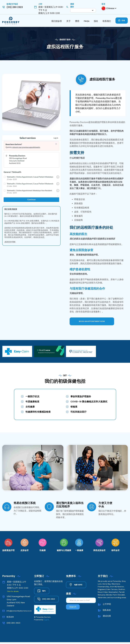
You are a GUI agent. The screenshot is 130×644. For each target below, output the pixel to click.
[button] (83, 10)
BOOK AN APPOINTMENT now (92, 321)
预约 (44, 591)
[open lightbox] (31, 102)
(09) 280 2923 (13, 623)
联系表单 (10, 617)
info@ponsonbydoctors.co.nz (19, 611)
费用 (77, 21)
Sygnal (46, 620)
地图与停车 (78, 585)
